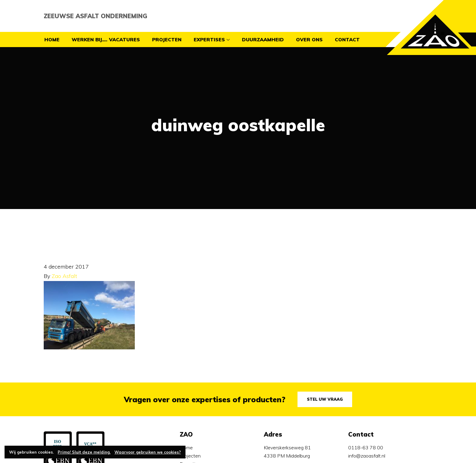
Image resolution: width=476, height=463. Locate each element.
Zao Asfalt (64, 276)
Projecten (167, 39)
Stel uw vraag (325, 399)
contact (347, 39)
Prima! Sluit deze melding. (84, 452)
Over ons (309, 39)
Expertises (209, 39)
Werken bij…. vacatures (106, 39)
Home (52, 39)
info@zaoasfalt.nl (367, 456)
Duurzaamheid (263, 39)
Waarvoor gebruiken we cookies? (148, 452)
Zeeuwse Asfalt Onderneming (95, 16)
